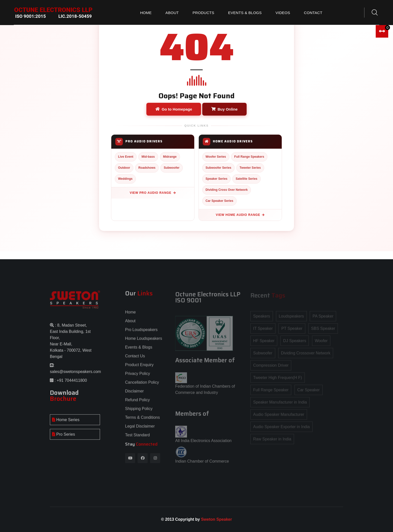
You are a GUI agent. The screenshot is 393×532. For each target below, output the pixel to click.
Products (203, 13)
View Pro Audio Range (153, 193)
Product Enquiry (139, 367)
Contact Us (135, 359)
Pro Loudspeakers (141, 332)
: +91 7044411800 (70, 383)
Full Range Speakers (249, 157)
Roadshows (147, 168)
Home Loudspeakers (144, 341)
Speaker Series (216, 179)
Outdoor (124, 168)
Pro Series (64, 437)
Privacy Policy (138, 376)
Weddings (125, 179)
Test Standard (137, 438)
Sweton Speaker (217, 519)
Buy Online (224, 109)
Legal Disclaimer (140, 429)
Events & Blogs (245, 13)
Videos (283, 13)
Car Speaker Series (219, 201)
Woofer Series (216, 157)
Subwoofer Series (218, 168)
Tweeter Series (250, 168)
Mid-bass (148, 157)
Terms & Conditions (142, 420)
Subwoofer (172, 168)
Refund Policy (137, 403)
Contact (313, 13)
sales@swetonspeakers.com (75, 374)
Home (146, 13)
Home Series (66, 423)
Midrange (170, 157)
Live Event (126, 157)
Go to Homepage (174, 109)
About (172, 13)
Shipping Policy (139, 411)
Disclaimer (134, 394)
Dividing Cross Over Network (227, 190)
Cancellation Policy (142, 385)
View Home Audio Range (240, 215)
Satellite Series (247, 179)
